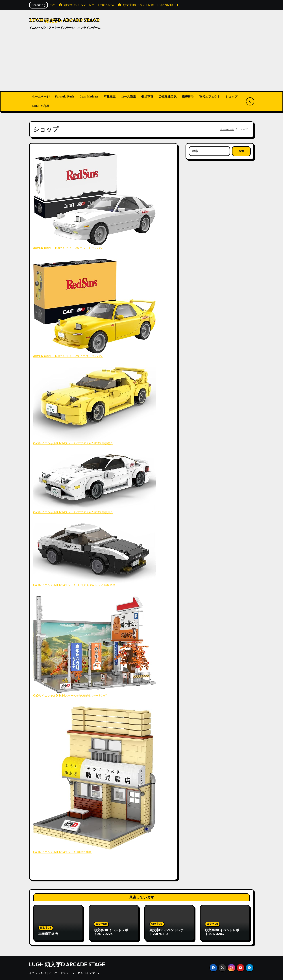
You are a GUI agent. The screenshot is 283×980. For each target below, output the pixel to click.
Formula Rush (65, 97)
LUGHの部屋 (41, 106)
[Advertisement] (141, 64)
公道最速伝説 (168, 97)
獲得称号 (188, 97)
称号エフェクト (210, 97)
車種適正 (110, 97)
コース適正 (129, 97)
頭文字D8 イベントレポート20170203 (224, 932)
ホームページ (41, 97)
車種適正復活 (48, 934)
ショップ (232, 97)
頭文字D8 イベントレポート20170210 (168, 932)
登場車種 (147, 97)
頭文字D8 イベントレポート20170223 (113, 932)
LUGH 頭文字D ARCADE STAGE (64, 20)
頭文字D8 (46, 928)
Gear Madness (89, 97)
